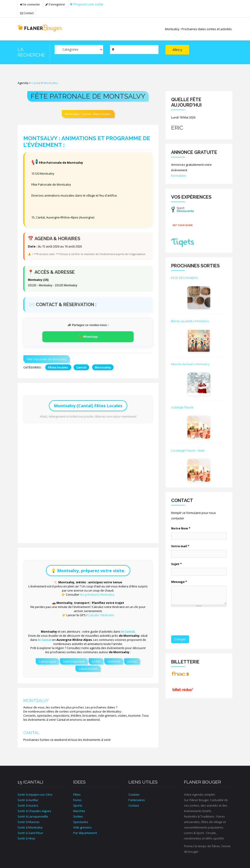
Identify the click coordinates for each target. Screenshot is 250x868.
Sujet (176, 564)
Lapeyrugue (47, 661)
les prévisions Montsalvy (97, 594)
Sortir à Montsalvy (30, 827)
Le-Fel (96, 661)
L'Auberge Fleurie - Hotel (188, 451)
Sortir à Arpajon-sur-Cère (35, 794)
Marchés (79, 811)
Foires (77, 800)
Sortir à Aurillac (28, 800)
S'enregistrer (55, 4)
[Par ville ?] (134, 50)
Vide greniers (82, 827)
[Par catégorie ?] (79, 50)
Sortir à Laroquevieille (33, 816)
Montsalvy (51, 83)
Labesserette (88, 669)
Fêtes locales (58, 367)
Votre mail (180, 546)
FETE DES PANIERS (185, 278)
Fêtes (77, 794)
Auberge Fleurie (182, 407)
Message (179, 582)
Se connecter (30, 4)
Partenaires (137, 800)
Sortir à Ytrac (26, 838)
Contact (27, 13)
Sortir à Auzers (28, 805)
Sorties (78, 816)
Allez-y (177, 50)
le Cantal (128, 631)
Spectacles (81, 822)
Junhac (132, 661)
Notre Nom (181, 528)
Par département (85, 833)
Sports (78, 805)
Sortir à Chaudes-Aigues (34, 811)
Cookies (134, 794)
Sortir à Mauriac (29, 822)
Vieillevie (114, 661)
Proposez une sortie (87, 4)
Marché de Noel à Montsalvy (190, 364)
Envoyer (180, 639)
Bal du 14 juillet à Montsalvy (190, 321)
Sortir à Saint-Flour (30, 833)
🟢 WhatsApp (88, 337)
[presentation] (206, 621)
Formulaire (179, 176)
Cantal (36, 83)
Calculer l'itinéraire (101, 615)
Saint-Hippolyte (74, 661)
